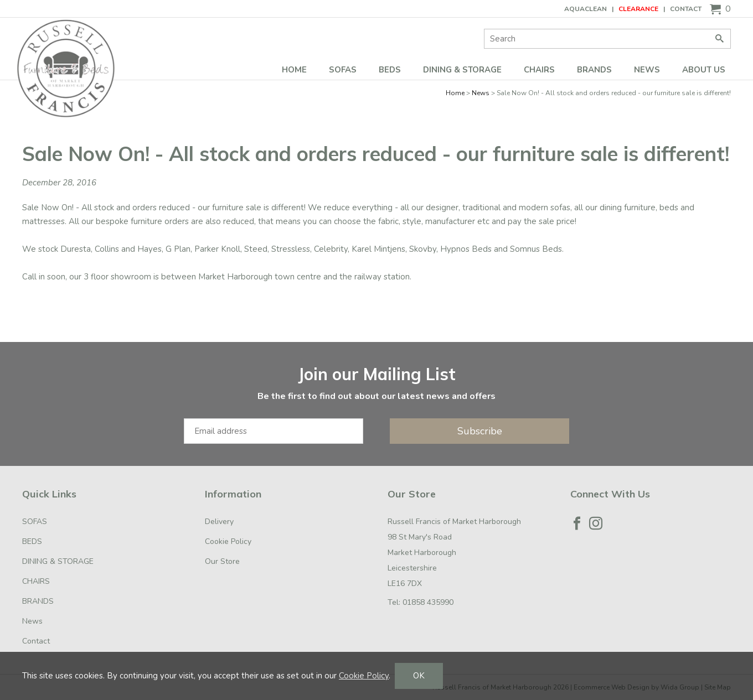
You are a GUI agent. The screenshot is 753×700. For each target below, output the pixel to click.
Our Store (222, 561)
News (647, 70)
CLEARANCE (638, 9)
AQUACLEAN (586, 9)
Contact (686, 9)
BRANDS (594, 70)
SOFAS (343, 70)
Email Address (0, 353)
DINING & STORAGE (462, 70)
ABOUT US (704, 70)
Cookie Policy (228, 541)
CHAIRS (539, 70)
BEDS (390, 70)
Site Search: (484, 29)
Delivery (219, 522)
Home (294, 70)
